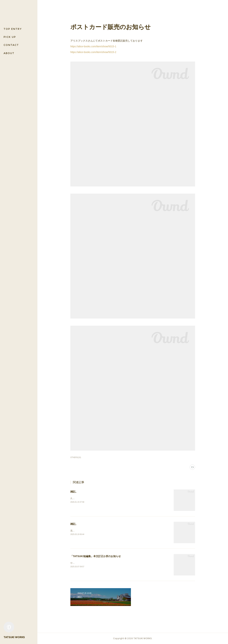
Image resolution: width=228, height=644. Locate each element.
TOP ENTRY (13, 29)
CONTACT (11, 45)
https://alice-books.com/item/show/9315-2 (93, 52)
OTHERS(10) (76, 457)
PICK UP (10, 37)
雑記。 (74, 492)
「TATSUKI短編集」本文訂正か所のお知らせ (96, 556)
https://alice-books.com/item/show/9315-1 (93, 46)
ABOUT (9, 53)
